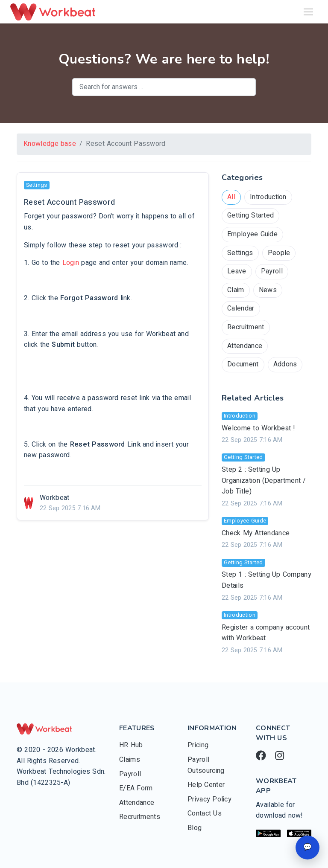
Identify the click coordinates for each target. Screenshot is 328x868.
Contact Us (205, 813)
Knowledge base (50, 144)
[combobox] (164, 87)
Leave (237, 271)
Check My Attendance (256, 533)
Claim (236, 290)
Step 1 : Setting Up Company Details (266, 580)
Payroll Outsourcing (206, 765)
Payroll (272, 271)
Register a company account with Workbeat (266, 633)
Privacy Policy (209, 799)
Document (243, 364)
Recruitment (246, 327)
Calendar (241, 308)
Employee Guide (252, 234)
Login (71, 263)
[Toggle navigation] (308, 12)
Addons (285, 364)
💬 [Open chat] (307, 847)
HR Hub (131, 745)
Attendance (245, 346)
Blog (195, 828)
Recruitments (140, 817)
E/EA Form (136, 788)
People (279, 253)
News (268, 290)
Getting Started (250, 215)
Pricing (198, 745)
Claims (130, 760)
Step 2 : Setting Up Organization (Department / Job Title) (264, 480)
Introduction (268, 197)
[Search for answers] (164, 87)
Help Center (206, 785)
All (231, 197)
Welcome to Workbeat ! (259, 428)
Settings (240, 253)
